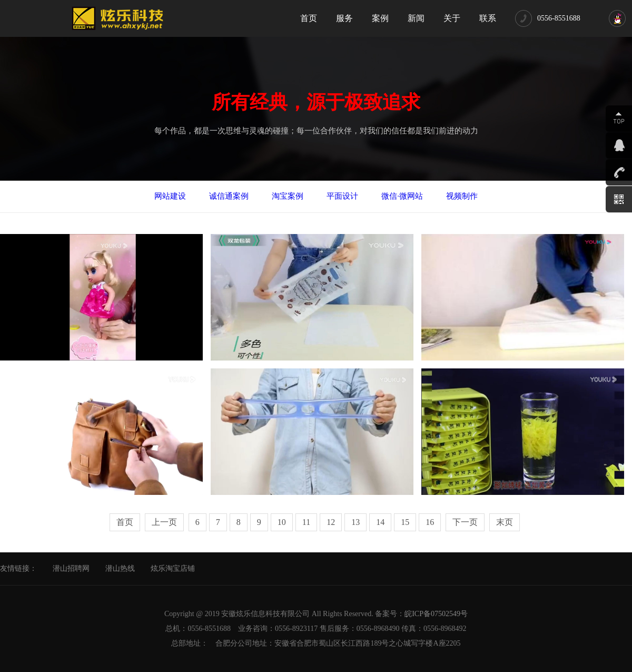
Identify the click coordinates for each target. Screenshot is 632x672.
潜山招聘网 (71, 568)
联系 (488, 18)
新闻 (416, 18)
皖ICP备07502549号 (436, 614)
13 (355, 522)
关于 (452, 18)
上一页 (164, 522)
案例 (380, 18)
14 (380, 522)
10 (282, 522)
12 (331, 522)
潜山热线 (120, 568)
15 (405, 522)
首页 (309, 18)
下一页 (465, 522)
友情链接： (18, 568)
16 (430, 522)
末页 (505, 522)
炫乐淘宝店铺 (173, 568)
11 (306, 522)
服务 (344, 18)
